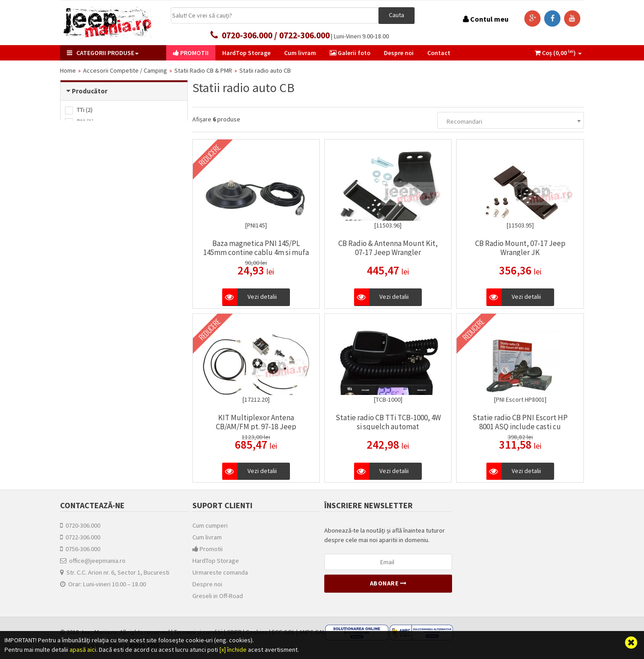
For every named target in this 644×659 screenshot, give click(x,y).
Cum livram (207, 537)
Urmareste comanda (220, 572)
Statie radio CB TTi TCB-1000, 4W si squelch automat (388, 422)
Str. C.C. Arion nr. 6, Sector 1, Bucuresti (115, 572)
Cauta (397, 15)
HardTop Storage (216, 561)
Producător (90, 91)
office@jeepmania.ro (93, 561)
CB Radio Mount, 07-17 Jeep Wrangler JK (520, 248)
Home (68, 70)
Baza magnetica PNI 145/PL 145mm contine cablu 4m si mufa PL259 (256, 252)
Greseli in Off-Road (218, 596)
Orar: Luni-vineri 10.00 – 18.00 (103, 584)
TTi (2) (79, 110)
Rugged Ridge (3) (94, 133)
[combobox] (511, 120)
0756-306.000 (80, 549)
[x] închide (233, 650)
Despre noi (207, 584)
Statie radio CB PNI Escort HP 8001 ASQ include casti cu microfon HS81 (520, 427)
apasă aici (83, 650)
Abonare (388, 583)
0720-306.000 (80, 525)
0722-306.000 (80, 537)
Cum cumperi (210, 525)
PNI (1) (79, 121)
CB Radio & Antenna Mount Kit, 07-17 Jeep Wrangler (388, 248)
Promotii (208, 549)
